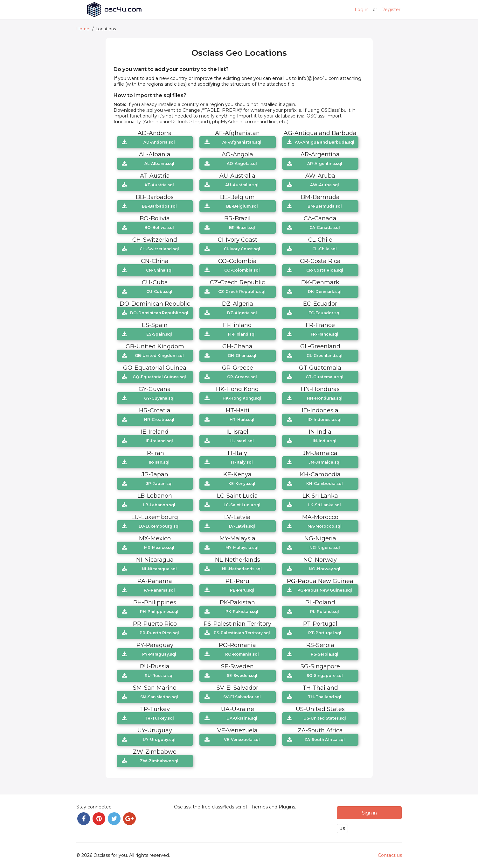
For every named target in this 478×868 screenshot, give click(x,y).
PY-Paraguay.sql (159, 654)
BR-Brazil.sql (242, 228)
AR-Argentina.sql (325, 164)
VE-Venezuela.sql (242, 740)
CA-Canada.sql (325, 228)
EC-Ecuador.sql (325, 313)
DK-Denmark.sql (325, 292)
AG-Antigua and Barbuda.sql (325, 142)
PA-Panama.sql (159, 590)
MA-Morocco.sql (325, 526)
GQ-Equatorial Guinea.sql (159, 377)
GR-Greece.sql (242, 377)
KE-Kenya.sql (242, 484)
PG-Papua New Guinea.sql (325, 590)
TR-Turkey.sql (159, 718)
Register (391, 10)
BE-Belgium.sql (242, 206)
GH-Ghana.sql (242, 356)
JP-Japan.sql (159, 484)
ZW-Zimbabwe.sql (159, 761)
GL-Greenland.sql (325, 356)
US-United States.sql (325, 718)
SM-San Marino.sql (159, 697)
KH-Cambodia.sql (325, 484)
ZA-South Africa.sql (325, 740)
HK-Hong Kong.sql (242, 398)
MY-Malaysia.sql (242, 548)
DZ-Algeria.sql (242, 313)
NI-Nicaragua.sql (159, 569)
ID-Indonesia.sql (325, 420)
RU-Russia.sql (159, 676)
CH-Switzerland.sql (159, 249)
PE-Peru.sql (242, 590)
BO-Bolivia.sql (159, 228)
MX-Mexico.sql (159, 548)
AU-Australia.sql (242, 185)
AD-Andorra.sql (159, 142)
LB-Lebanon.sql (159, 505)
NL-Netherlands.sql (242, 569)
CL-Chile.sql (325, 249)
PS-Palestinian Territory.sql (242, 633)
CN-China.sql (159, 270)
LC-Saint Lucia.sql (242, 505)
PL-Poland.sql (325, 612)
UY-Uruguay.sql (159, 740)
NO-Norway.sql (325, 569)
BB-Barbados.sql (159, 206)
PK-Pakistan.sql (242, 612)
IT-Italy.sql (242, 462)
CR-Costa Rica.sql (325, 270)
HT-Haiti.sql (242, 420)
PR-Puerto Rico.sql (159, 633)
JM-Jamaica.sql (325, 462)
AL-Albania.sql (159, 164)
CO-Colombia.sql (242, 270)
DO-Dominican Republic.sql (159, 313)
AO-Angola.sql (242, 164)
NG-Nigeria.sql (325, 548)
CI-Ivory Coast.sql (242, 249)
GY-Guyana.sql (159, 398)
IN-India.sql (325, 441)
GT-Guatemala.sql (325, 377)
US (342, 827)
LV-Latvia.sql (242, 526)
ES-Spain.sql (159, 334)
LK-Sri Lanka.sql (325, 505)
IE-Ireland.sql (159, 441)
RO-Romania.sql (242, 654)
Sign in (369, 811)
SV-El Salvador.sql (242, 697)
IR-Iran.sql (159, 462)
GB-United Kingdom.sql (159, 356)
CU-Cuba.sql (159, 292)
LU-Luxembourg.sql (159, 526)
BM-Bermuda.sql (325, 206)
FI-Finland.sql (242, 334)
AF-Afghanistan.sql (242, 142)
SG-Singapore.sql (325, 676)
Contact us (390, 854)
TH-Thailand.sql (325, 697)
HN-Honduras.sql (325, 398)
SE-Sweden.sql (242, 676)
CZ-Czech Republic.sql (242, 292)
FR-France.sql (325, 334)
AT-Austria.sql (159, 185)
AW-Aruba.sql (325, 185)
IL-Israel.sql (242, 441)
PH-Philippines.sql (159, 612)
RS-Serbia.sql (325, 654)
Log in (362, 10)
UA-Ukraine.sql (242, 718)
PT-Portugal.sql (325, 633)
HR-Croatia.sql (159, 420)
